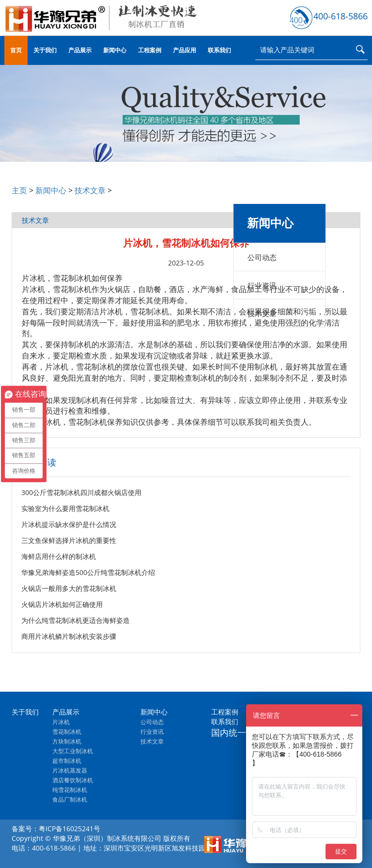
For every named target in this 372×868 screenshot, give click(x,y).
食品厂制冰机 (70, 799)
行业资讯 (262, 285)
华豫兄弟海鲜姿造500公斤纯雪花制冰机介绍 (88, 572)
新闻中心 (115, 50)
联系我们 (219, 50)
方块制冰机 (67, 741)
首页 (16, 50)
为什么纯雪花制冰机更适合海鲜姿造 (76, 620)
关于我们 (45, 50)
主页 (19, 190)
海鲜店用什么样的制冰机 (59, 556)
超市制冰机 (67, 761)
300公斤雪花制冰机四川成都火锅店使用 (81, 492)
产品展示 (80, 50)
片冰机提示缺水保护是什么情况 (69, 524)
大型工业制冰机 (73, 751)
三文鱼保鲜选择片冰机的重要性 (69, 540)
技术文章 (90, 190)
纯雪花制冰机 (70, 790)
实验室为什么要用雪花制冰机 (65, 508)
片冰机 (61, 722)
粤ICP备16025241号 (70, 829)
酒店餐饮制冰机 (73, 780)
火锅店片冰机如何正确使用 (62, 604)
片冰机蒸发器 (70, 770)
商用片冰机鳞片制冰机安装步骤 (69, 636)
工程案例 (150, 50)
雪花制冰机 (67, 732)
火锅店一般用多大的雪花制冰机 (69, 588)
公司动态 (262, 257)
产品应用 (185, 50)
